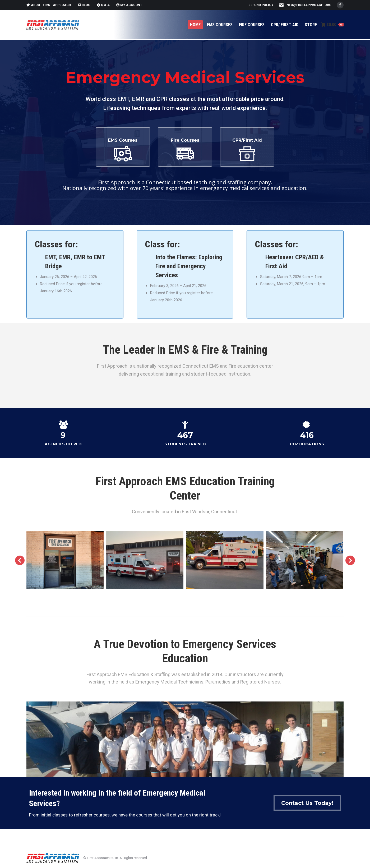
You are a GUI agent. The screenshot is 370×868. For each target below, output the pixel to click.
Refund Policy (261, 5)
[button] (20, 560)
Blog (84, 5)
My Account (129, 5)
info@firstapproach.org (308, 5)
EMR (65, 257)
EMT (50, 257)
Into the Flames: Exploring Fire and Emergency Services (189, 266)
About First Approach (49, 5)
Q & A (103, 5)
